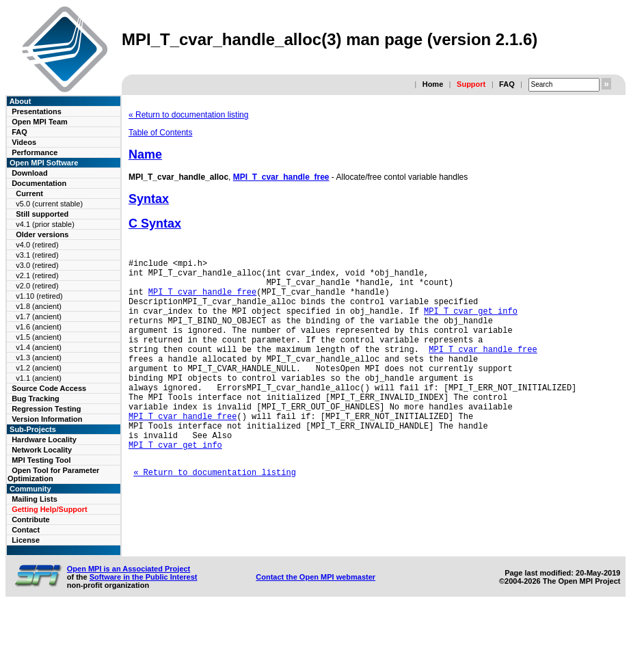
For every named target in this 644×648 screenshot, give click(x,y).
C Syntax (155, 224)
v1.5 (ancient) (39, 337)
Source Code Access (49, 388)
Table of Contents (160, 133)
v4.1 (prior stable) (45, 224)
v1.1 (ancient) (39, 378)
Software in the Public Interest (144, 612)
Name (145, 154)
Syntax (149, 199)
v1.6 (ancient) (39, 327)
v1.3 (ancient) (39, 357)
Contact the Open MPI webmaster (316, 612)
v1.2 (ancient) (39, 368)
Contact (26, 530)
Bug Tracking (36, 399)
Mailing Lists (35, 499)
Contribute (31, 519)
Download (30, 173)
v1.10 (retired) (39, 296)
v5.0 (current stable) (49, 204)
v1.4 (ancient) (39, 347)
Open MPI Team (40, 122)
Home (433, 84)
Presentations (37, 111)
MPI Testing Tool (41, 460)
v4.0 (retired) (37, 245)
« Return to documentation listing (188, 115)
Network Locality (42, 450)
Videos (24, 142)
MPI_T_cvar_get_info (471, 323)
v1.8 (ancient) (39, 306)
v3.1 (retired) (37, 255)
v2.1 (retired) (37, 275)
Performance (35, 152)
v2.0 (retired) (37, 286)
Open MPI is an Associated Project (129, 604)
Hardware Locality (44, 440)
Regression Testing (46, 409)
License (26, 540)
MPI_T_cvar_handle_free (281, 177)
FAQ (507, 84)
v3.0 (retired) (37, 265)
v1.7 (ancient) (39, 316)
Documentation (39, 183)
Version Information (47, 419)
